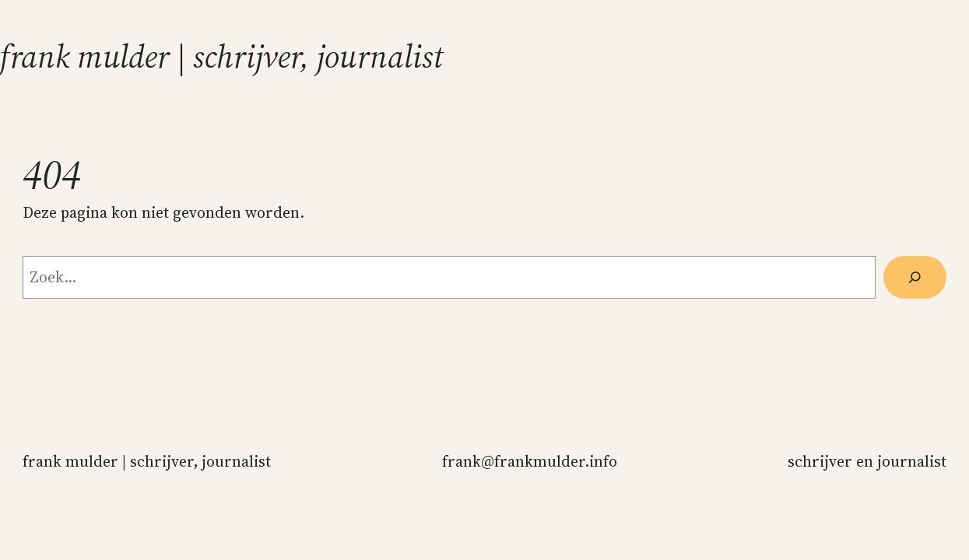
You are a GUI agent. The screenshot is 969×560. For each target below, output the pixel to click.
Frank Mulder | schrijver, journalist (222, 56)
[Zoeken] (915, 277)
